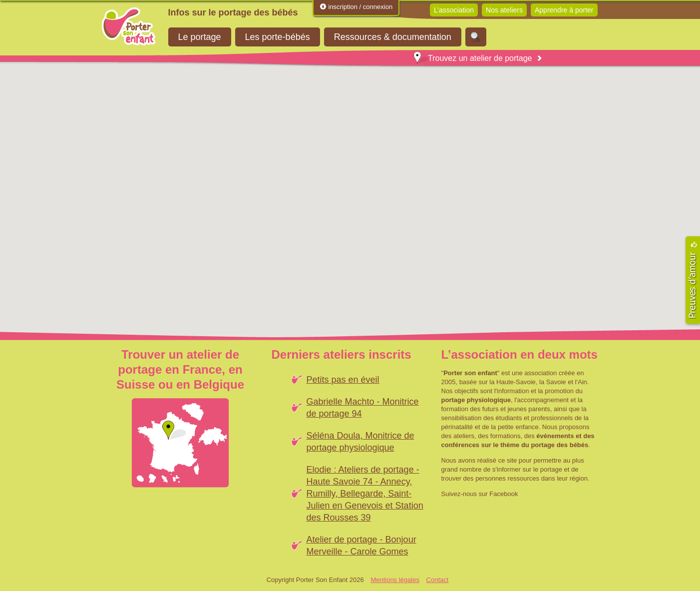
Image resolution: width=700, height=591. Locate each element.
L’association (454, 10)
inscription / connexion (356, 7)
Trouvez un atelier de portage (473, 58)
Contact (438, 580)
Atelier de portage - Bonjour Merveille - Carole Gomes (361, 546)
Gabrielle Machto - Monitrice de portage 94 (363, 408)
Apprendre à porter (564, 10)
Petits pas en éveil (343, 380)
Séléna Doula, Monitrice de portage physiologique (360, 442)
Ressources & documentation (393, 37)
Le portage (200, 37)
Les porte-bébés (278, 37)
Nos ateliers (504, 10)
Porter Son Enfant (129, 26)
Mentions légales (395, 580)
